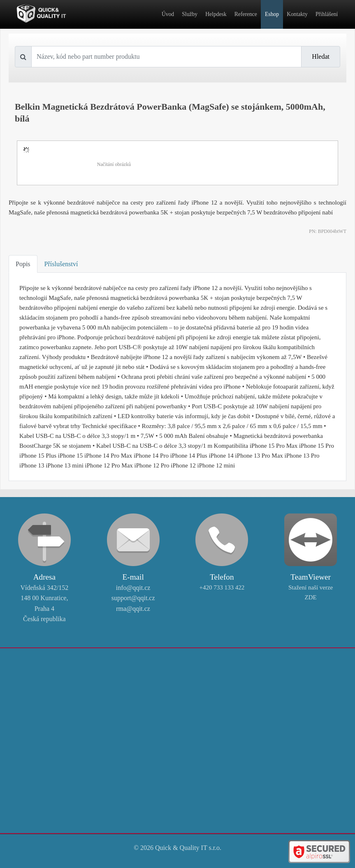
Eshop (272, 14)
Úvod (168, 14)
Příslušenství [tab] (61, 264)
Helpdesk (216, 14)
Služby (190, 14)
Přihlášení (327, 14)
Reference (246, 14)
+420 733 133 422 (222, 587)
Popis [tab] (23, 264)
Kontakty (297, 14)
